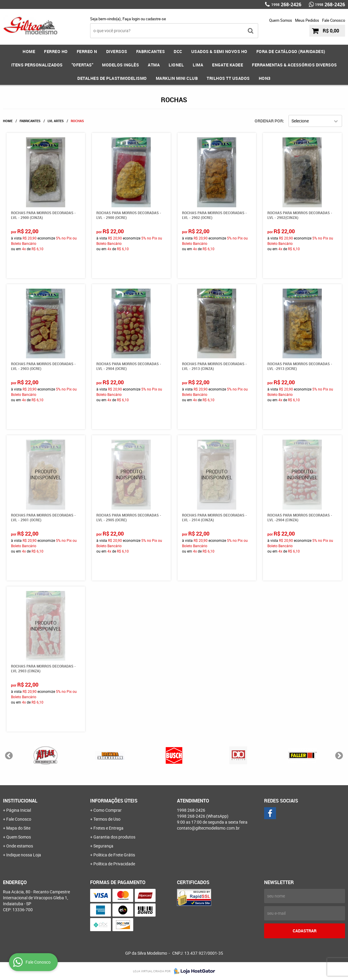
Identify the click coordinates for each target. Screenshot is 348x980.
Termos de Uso (107, 819)
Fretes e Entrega (108, 828)
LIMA (198, 65)
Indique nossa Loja (24, 855)
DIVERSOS (117, 51)
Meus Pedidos (307, 20)
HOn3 (265, 78)
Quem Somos (281, 20)
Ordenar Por (269, 121)
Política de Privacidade (114, 864)
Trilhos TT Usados (228, 78)
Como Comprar (108, 810)
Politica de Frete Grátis (114, 855)
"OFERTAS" (83, 65)
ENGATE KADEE (228, 65)
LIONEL (176, 65)
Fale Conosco (334, 20)
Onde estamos (20, 846)
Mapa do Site (18, 828)
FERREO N (87, 51)
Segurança (103, 846)
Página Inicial (19, 810)
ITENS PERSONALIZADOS (37, 65)
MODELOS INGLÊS (120, 65)
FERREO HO (56, 51)
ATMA (154, 65)
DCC (178, 51)
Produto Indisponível (46, 475)
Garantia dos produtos (114, 837)
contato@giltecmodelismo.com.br (208, 828)
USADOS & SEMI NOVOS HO (219, 51)
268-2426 (286, 4)
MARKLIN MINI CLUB (177, 78)
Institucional (20, 801)
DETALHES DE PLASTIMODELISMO (112, 78)
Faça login (131, 19)
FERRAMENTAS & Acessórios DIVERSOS (294, 65)
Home (29, 51)
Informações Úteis (114, 801)
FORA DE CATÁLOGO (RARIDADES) (291, 51)
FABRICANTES (151, 51)
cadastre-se (156, 19)
